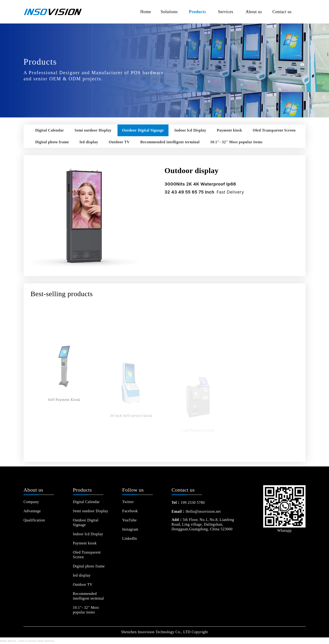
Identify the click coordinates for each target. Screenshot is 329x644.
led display (89, 142)
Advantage (32, 511)
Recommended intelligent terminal (170, 142)
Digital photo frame (52, 142)
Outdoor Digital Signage (143, 130)
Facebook (130, 511)
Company (31, 502)
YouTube (129, 520)
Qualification (34, 520)
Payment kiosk (229, 130)
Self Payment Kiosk (64, 430)
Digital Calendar (50, 130)
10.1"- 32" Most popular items (236, 142)
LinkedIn (130, 538)
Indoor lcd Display (190, 130)
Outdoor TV (119, 142)
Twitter (128, 502)
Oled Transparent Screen (274, 130)
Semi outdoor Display (93, 130)
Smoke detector (8, 641)
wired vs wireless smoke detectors (36, 641)
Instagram (130, 529)
